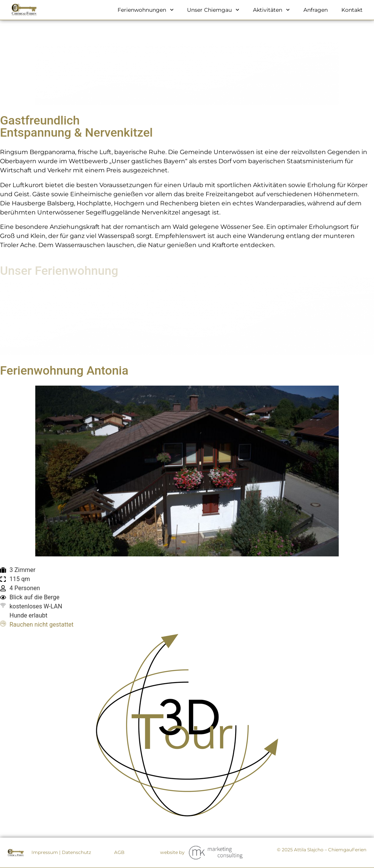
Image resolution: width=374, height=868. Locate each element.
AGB (119, 852)
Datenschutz (76, 852)
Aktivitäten (271, 10)
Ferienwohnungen (146, 10)
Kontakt (352, 10)
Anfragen (316, 10)
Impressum (45, 852)
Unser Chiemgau (213, 10)
